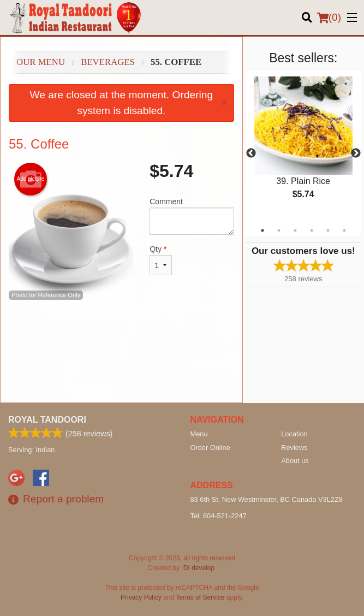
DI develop (199, 568)
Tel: (219, 516)
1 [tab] (262, 230)
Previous (251, 153)
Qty (161, 260)
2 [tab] (279, 230)
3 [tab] (295, 230)
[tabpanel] (303, 147)
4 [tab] (312, 230)
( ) (329, 17)
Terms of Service (200, 597)
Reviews (294, 448)
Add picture (31, 179)
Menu (199, 434)
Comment (192, 216)
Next (356, 153)
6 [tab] (344, 230)
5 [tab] (328, 230)
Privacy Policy (141, 597)
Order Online (210, 448)
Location (294, 434)
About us (295, 461)
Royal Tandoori (47, 420)
